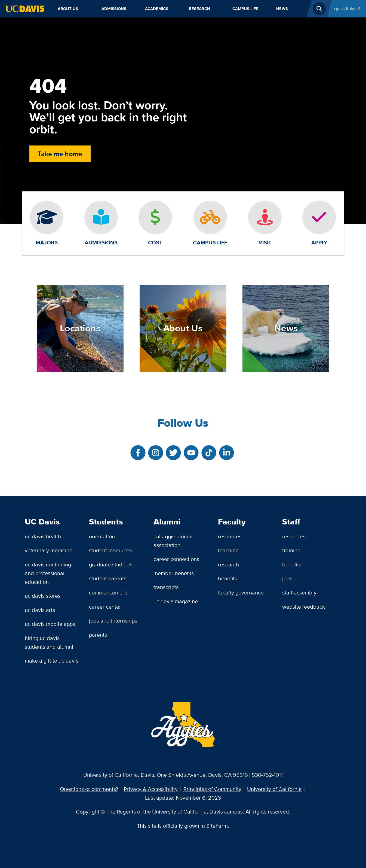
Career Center (105, 607)
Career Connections (176, 559)
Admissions (114, 9)
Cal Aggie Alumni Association (173, 541)
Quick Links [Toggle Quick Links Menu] (345, 8)
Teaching (228, 550)
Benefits (227, 578)
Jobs (287, 578)
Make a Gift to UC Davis (52, 661)
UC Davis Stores (43, 596)
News (282, 9)
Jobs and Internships (113, 621)
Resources (230, 536)
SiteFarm (217, 826)
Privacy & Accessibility (151, 789)
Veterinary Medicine (49, 550)
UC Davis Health (43, 536)
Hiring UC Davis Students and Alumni (49, 642)
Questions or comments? (89, 789)
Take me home (60, 154)
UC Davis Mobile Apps (50, 624)
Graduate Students (111, 564)
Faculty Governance (241, 593)
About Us (68, 9)
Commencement (108, 593)
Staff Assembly (299, 593)
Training (291, 550)
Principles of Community (212, 789)
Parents (98, 635)
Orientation (102, 536)
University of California (274, 789)
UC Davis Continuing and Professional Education (48, 573)
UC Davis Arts (40, 610)
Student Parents (108, 578)
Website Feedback (304, 607)
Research (199, 9)
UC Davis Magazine (176, 601)
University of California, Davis (119, 775)
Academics (157, 9)
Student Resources (110, 550)
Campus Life (245, 9)
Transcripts (166, 587)
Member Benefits (174, 573)
